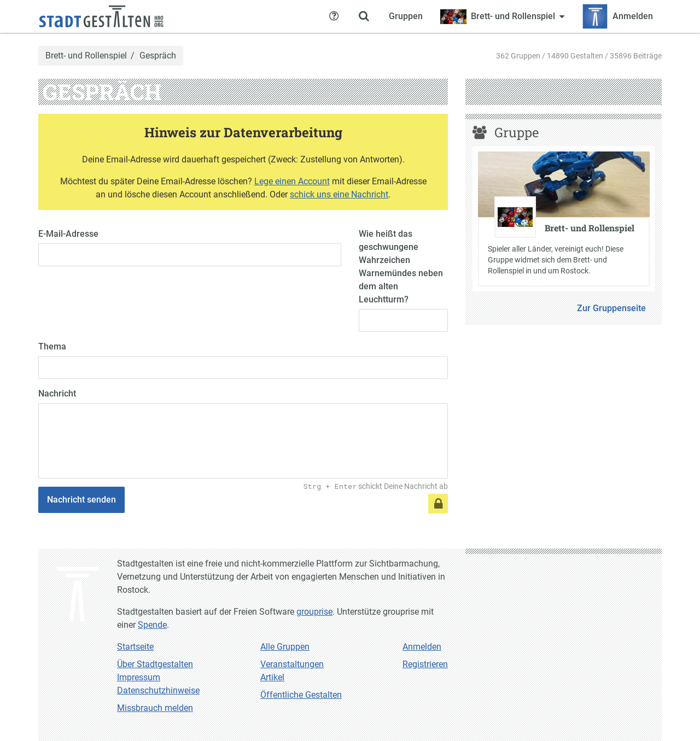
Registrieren (425, 664)
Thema (52, 346)
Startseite (135, 647)
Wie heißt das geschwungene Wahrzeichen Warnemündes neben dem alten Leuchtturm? (401, 267)
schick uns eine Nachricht (339, 194)
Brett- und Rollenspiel (86, 56)
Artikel (272, 677)
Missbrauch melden (155, 708)
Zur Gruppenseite (611, 308)
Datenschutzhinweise (158, 690)
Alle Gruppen (285, 647)
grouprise (314, 612)
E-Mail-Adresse (68, 234)
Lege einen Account (292, 181)
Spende (152, 625)
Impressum (139, 677)
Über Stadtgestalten (155, 664)
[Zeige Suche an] (364, 16)
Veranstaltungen (292, 664)
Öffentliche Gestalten (301, 695)
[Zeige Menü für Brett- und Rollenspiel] (502, 16)
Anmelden (422, 647)
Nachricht (57, 393)
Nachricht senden (81, 500)
